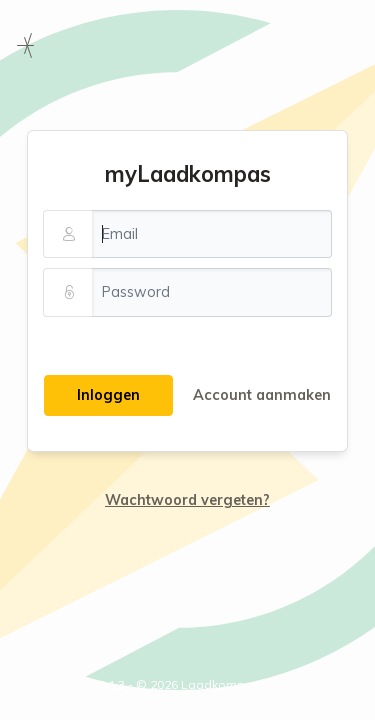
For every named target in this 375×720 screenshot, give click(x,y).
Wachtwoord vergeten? (187, 500)
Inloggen (108, 395)
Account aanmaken (262, 395)
